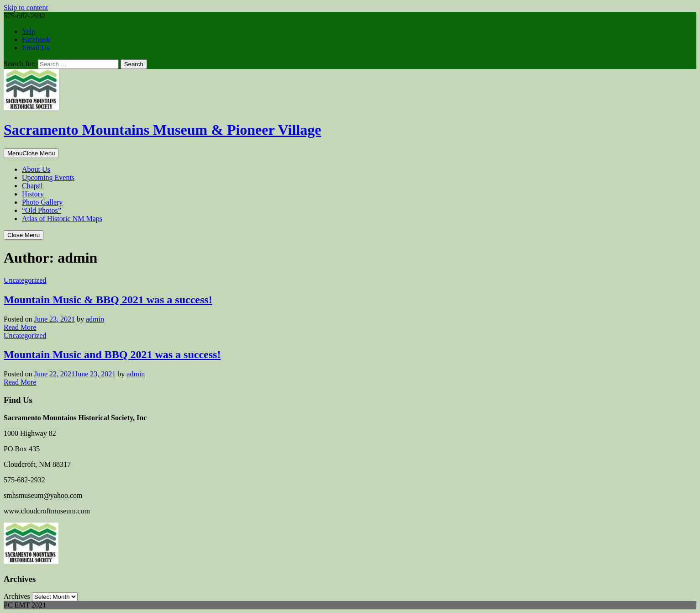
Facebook (36, 40)
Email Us (36, 48)
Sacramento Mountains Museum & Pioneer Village (162, 130)
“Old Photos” (42, 210)
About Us (36, 169)
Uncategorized (25, 280)
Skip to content (26, 8)
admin (95, 319)
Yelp (29, 31)
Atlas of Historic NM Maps (62, 219)
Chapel (32, 186)
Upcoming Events (48, 177)
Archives (17, 596)
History (33, 194)
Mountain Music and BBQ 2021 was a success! (112, 354)
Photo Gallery (42, 202)
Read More (20, 327)
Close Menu (24, 235)
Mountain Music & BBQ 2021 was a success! (108, 300)
